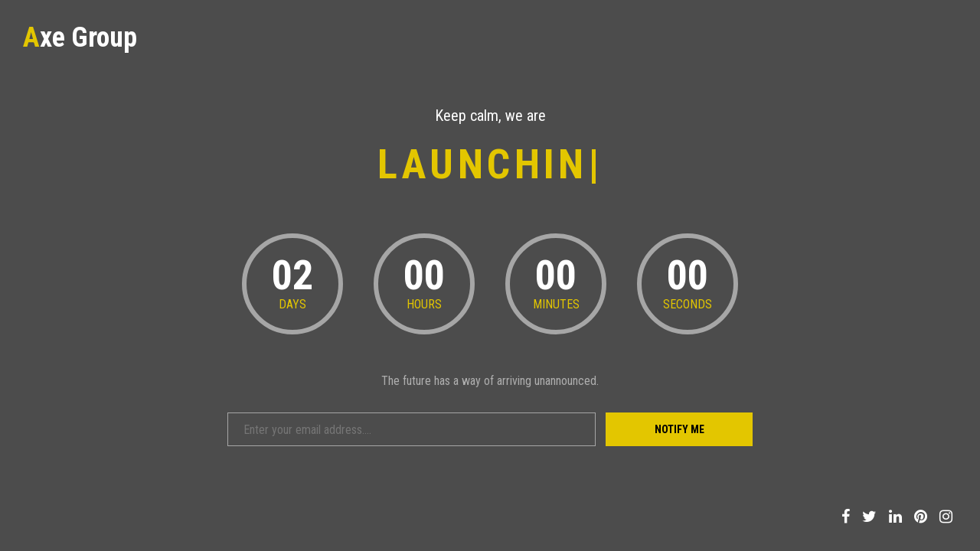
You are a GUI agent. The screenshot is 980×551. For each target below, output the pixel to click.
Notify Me (679, 429)
